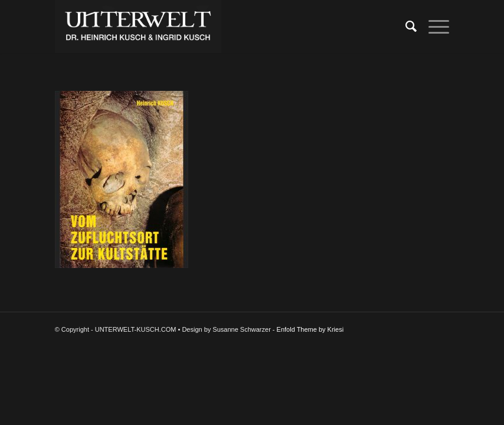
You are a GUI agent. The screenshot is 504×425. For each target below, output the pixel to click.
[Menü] (433, 27)
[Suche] (405, 27)
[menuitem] (405, 27)
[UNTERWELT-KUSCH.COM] (138, 27)
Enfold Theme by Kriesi (310, 329)
